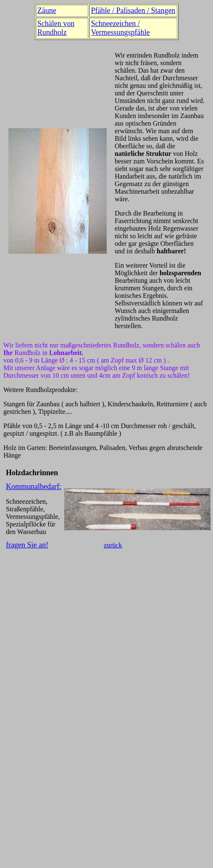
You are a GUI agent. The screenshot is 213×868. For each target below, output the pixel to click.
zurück (113, 545)
